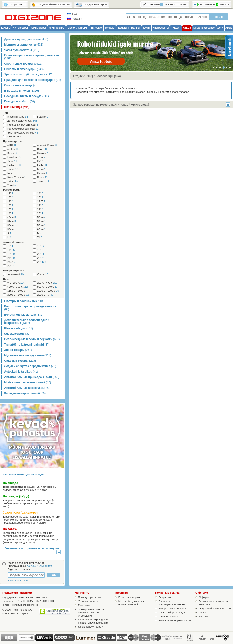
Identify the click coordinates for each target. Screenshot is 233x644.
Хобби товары (18, 350)
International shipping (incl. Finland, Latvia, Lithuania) (94, 621)
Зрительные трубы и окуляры (28, 75)
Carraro (43, 153)
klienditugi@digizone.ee (24, 605)
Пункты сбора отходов (172, 613)
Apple (229, 28)
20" (10, 210)
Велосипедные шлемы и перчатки (32, 339)
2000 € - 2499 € (18, 295)
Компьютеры (38, 28)
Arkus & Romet (47, 145)
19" (40, 206)
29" (11, 266)
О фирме (204, 597)
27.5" (11, 262)
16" (40, 198)
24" (10, 214)
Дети (220, 28)
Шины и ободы (19, 328)
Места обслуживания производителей (131, 603)
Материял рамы (13, 271)
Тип (5, 113)
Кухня (147, 28)
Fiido (41, 157)
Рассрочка (84, 605)
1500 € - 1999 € (48, 291)
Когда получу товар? (90, 627)
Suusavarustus (17, 334)
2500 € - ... (45, 295)
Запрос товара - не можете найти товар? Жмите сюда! (111, 105)
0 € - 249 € (16, 283)
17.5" (41, 202)
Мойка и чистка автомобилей (28, 382)
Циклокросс (15, 137)
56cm (41, 226)
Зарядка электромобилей (25, 393)
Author (13, 149)
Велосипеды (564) (108, 76)
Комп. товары (56, 28)
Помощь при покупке (91, 597)
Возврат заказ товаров (172, 609)
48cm (12, 218)
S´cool (43, 177)
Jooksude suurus (14, 242)
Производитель (13, 141)
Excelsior (14, 157)
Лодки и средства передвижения (30, 366)
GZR (41, 161)
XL (40, 238)
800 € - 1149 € (47, 287)
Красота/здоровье (204, 28)
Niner (11, 173)
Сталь (43, 274)
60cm (41, 230)
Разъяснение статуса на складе (23, 475)
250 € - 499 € (47, 283)
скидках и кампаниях (39, 566)
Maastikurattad (18, 117)
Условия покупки (88, 601)
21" (40, 210)
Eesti (72, 14)
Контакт (204, 617)
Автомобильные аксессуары (27, 388)
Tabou (13, 181)
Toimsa (43, 181)
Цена (6, 279)
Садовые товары (20, 361)
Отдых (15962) (83, 76)
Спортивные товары (23, 64)
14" (40, 194)
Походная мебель (20, 102)
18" (10, 206)
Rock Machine (17, 177)
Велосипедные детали (24, 315)
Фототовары (20, 28)
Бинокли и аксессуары (24, 69)
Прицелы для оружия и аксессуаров (33, 80)
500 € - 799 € (17, 287)
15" (10, 198)
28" (42, 262)
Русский (75, 19)
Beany (42, 149)
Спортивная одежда (20, 85)
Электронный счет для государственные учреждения (92, 613)
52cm (12, 222)
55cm (12, 226)
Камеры (6, 28)
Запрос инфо (167, 597)
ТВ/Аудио (96, 28)
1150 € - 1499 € (17, 291)
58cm (12, 230)
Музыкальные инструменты (28, 355)
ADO (12, 145)
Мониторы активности (24, 45)
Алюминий (15, 274)
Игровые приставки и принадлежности (32, 57)
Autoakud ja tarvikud (21, 372)
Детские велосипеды (22, 121)
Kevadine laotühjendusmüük (175, 620)
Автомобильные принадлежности (32, 377)
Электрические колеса (23, 133)
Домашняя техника (129, 28)
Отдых (187, 28)
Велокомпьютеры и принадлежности (30, 308)
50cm (41, 218)
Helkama (14, 165)
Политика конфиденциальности (172, 603)
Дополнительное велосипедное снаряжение (27, 322)
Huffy (42, 165)
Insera (13, 169)
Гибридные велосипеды (23, 125)
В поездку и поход (22, 91)
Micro (41, 169)
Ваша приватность (19, 581)
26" (40, 214)
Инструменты (161, 28)
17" (10, 202)
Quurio (42, 173)
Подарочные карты (170, 617)
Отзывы (204, 613)
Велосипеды (17, 107)
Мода (176, 28)
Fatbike (42, 117)
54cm (41, 222)
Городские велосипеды (23, 129)
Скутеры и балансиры (24, 301)
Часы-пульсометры (22, 50)
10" (10, 246)
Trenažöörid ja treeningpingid (27, 345)
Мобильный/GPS (78, 28)
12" (10, 194)
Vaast (12, 185)
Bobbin (12, 153)
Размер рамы (12, 190)
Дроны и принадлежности (26, 39)
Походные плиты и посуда (27, 96)
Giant (12, 161)
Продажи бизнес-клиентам (215, 609)
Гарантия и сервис (129, 597)
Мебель (110, 28)
